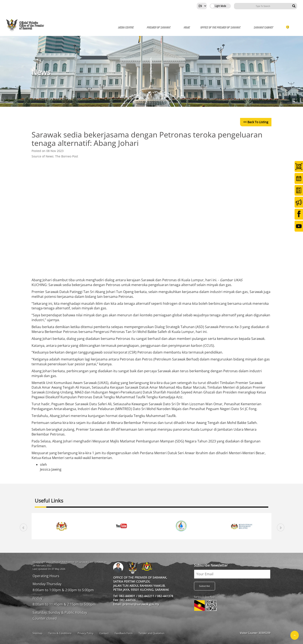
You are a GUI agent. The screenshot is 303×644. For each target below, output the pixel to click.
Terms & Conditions (60, 633)
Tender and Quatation (151, 633)
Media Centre (127, 27)
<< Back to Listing (256, 122)
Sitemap (37, 633)
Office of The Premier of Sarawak (221, 27)
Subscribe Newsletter (211, 565)
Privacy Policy (86, 633)
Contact (104, 633)
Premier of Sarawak (160, 27)
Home (186, 27)
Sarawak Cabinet (264, 27)
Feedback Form (124, 633)
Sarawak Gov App (204, 597)
